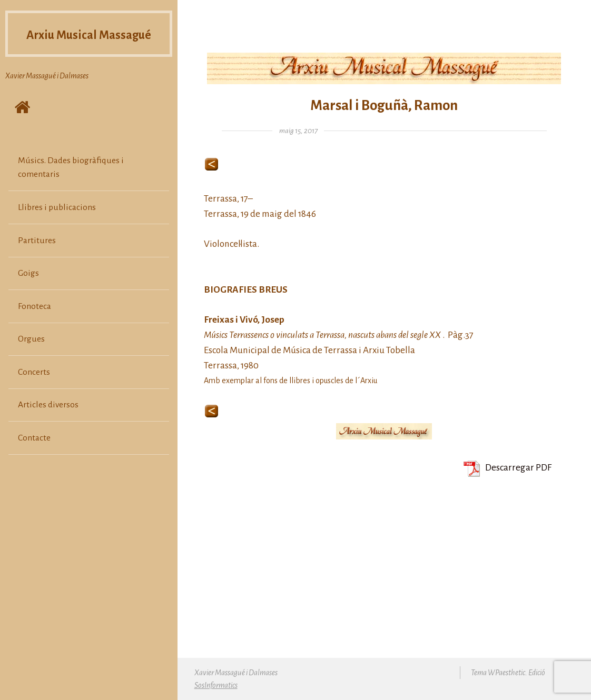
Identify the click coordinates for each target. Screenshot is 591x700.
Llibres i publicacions (57, 227)
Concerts (34, 392)
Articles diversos (48, 425)
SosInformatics (216, 685)
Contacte (34, 458)
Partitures (37, 261)
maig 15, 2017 (298, 131)
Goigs (28, 294)
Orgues (31, 359)
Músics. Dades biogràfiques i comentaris (71, 187)
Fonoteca (35, 326)
